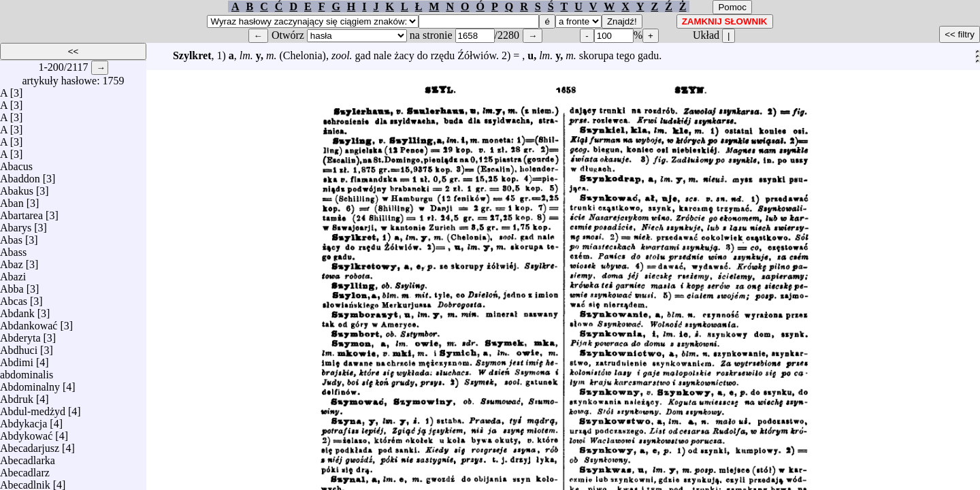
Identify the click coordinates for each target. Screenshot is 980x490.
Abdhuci (19, 347)
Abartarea (21, 212)
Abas (11, 236)
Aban (12, 200)
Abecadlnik (25, 481)
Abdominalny (30, 383)
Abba (12, 285)
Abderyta (20, 334)
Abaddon (20, 175)
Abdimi (17, 359)
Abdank (17, 310)
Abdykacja (23, 420)
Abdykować (26, 432)
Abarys (16, 224)
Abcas (14, 298)
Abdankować (29, 322)
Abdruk (17, 396)
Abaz (12, 261)
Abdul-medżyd (33, 408)
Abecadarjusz (30, 445)
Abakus (17, 187)
